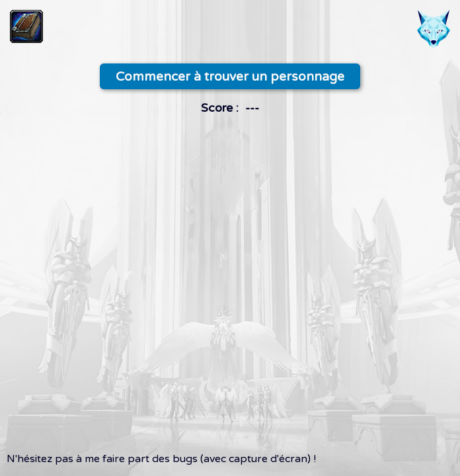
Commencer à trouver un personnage (230, 76)
